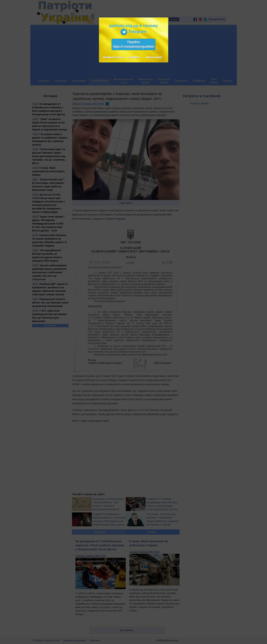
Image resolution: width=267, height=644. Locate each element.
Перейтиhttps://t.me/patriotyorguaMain (133, 44)
